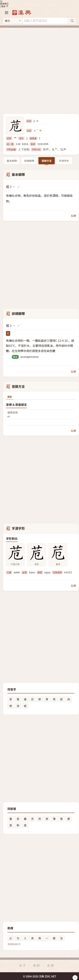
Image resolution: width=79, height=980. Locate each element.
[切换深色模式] (7, 6)
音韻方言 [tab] (47, 161)
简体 (4, 6)
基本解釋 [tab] (12, 161)
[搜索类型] (13, 21)
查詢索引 (4, 2)
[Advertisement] (39, 69)
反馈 (51, 965)
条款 (37, 965)
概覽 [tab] (10, 397)
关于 (23, 965)
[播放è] (38, 121)
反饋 (73, 216)
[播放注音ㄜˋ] (41, 131)
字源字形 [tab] (64, 161)
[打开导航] (7, 13)
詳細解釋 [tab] (29, 161)
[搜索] (72, 21)
